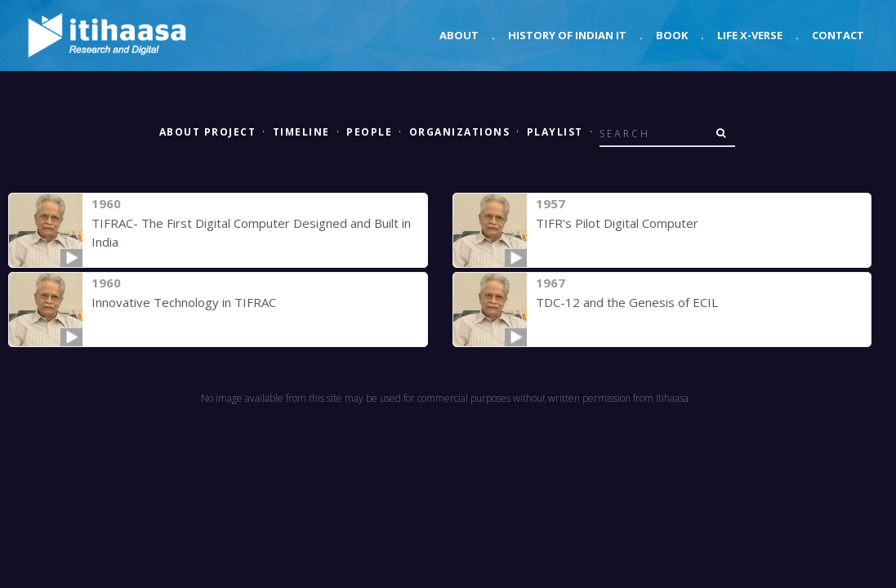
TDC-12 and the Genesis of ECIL (627, 302)
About (459, 35)
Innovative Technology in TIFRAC (184, 302)
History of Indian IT (567, 35)
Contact (838, 35)
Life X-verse (750, 35)
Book (672, 35)
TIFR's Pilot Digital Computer (617, 223)
